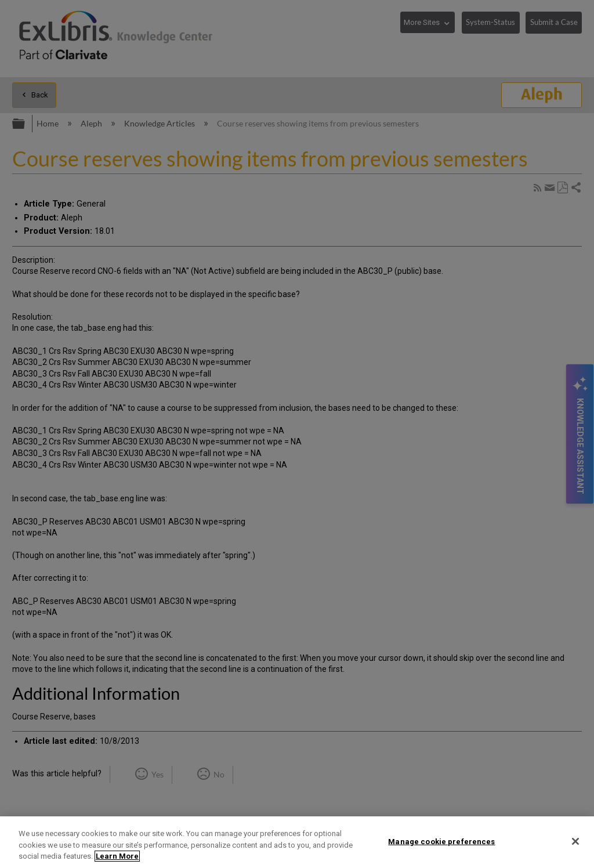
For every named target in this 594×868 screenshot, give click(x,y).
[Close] (575, 841)
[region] (297, 842)
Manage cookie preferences (441, 841)
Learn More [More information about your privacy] (117, 856)
